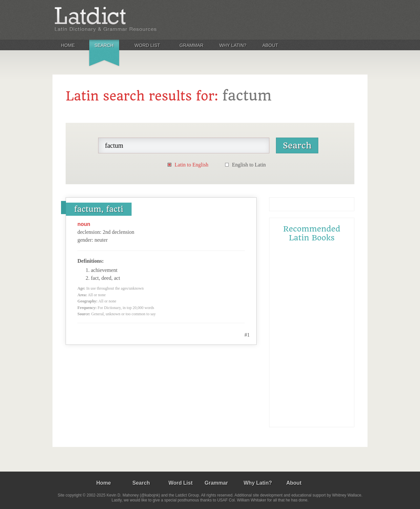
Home (68, 45)
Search (104, 45)
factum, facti (99, 209)
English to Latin (249, 165)
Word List (147, 45)
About (270, 45)
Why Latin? (233, 45)
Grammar (191, 45)
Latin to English (191, 165)
